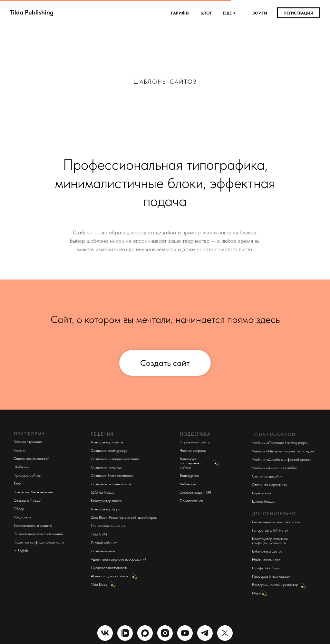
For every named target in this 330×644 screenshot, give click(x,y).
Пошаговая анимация (108, 526)
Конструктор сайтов (107, 442)
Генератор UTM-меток (270, 530)
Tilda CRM (99, 534)
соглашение (53, 534)
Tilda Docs (99, 584)
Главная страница (28, 442)
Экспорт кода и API (195, 492)
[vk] (105, 633)
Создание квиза (104, 551)
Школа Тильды (263, 501)
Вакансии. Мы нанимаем (33, 492)
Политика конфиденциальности (39, 542)
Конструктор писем (107, 501)
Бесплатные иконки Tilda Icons (276, 522)
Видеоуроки (189, 476)
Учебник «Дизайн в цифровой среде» (282, 459)
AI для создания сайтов (109, 576)
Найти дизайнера (266, 560)
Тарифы (181, 13)
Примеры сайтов (27, 475)
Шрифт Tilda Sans (266, 568)
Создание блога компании (112, 476)
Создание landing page (109, 450)
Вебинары (188, 484)
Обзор (19, 509)
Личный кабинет (104, 543)
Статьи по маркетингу (270, 485)
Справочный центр (195, 442)
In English (21, 551)
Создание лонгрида (107, 467)
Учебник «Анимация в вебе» (274, 468)
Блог (207, 13)
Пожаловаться (191, 501)
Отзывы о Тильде (27, 500)
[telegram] (205, 633)
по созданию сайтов (190, 465)
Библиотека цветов (267, 551)
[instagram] (165, 633)
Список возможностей (31, 459)
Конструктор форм (106, 509)
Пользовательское (28, 534)
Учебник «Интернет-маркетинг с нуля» (283, 451)
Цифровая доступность (109, 568)
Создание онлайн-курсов (111, 484)
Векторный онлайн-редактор (275, 585)
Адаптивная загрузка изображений (119, 559)
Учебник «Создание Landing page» (280, 443)
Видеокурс (188, 459)
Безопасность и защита (33, 526)
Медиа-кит (22, 517)
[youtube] (185, 633)
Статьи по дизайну (267, 476)
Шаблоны (21, 467)
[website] (125, 633)
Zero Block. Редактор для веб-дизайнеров (124, 517)
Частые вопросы (193, 450)
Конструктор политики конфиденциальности (270, 541)
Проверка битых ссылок (271, 576)
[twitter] (225, 633)
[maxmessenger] (145, 633)
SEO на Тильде (103, 492)
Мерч (256, 593)
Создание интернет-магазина (115, 459)
